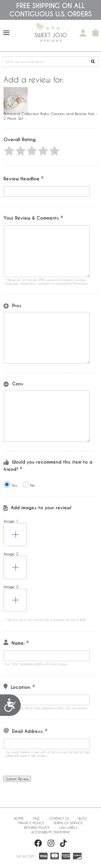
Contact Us (59, 818)
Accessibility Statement (51, 832)
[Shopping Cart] (95, 33)
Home (19, 818)
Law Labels (68, 827)
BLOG (83, 818)
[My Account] (83, 33)
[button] (9, 151)
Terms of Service (68, 823)
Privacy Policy (31, 823)
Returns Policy (37, 827)
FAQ (36, 818)
